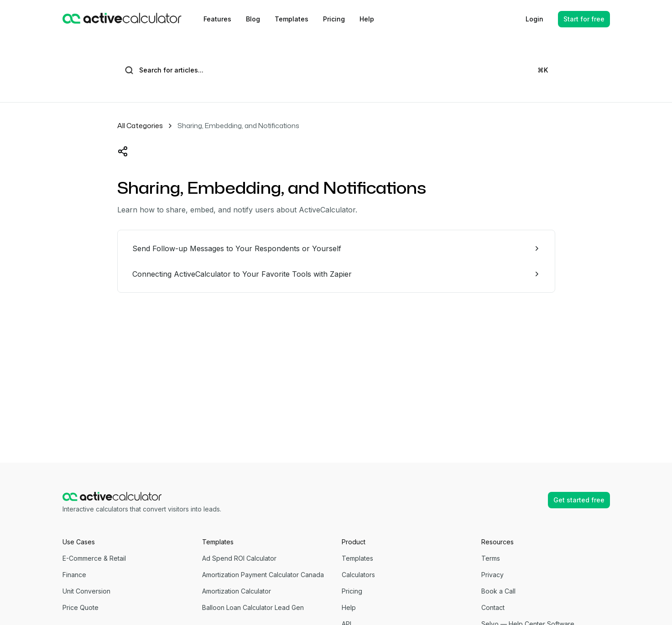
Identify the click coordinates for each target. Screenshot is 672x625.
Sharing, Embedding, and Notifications (238, 126)
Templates (292, 19)
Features (217, 19)
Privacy (492, 575)
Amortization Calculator (237, 591)
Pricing (334, 19)
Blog (253, 19)
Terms (491, 558)
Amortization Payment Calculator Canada (263, 575)
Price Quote (81, 607)
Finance (74, 575)
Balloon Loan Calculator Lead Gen (253, 607)
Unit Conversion (86, 591)
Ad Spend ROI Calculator (239, 558)
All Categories (140, 126)
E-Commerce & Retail (94, 558)
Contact (493, 607)
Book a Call (498, 591)
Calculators (358, 575)
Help (367, 19)
